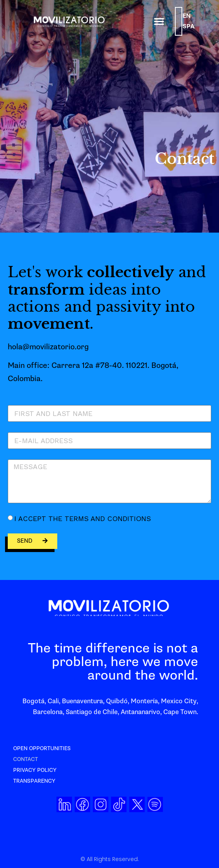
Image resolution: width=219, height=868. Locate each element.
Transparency (34, 781)
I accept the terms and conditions (83, 519)
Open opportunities (42, 748)
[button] (159, 21)
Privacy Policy (35, 770)
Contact (26, 759)
